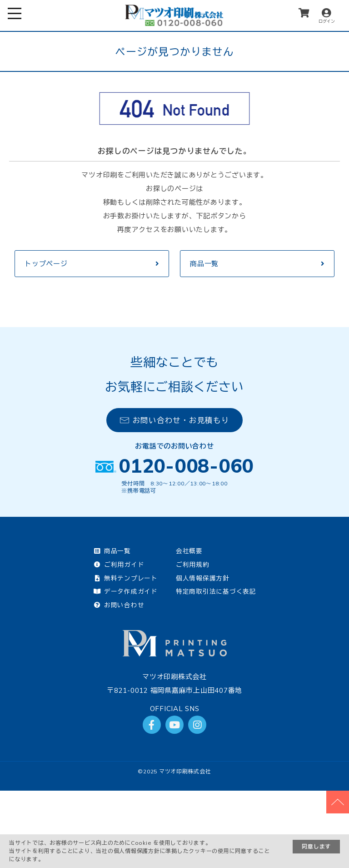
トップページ (46, 264)
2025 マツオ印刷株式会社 (177, 771)
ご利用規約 (193, 564)
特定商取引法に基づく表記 (216, 591)
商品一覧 (204, 264)
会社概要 (189, 551)
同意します (316, 846)
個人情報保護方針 (203, 578)
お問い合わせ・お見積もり (175, 420)
